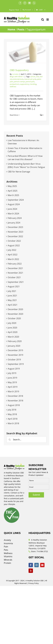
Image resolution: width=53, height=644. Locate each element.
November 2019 (15, 355)
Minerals (8, 560)
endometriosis (18, 79)
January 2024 (14, 223)
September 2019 (16, 364)
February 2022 (15, 264)
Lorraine (15, 74)
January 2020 (14, 346)
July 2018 (12, 410)
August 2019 (14, 369)
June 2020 (12, 328)
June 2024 (12, 209)
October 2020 (14, 318)
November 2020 (15, 314)
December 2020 (15, 309)
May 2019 (12, 382)
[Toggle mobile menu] (48, 20)
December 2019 (15, 350)
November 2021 (15, 273)
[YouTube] (42, 565)
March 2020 (13, 337)
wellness (13, 87)
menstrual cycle (30, 79)
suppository (24, 84)
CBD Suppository (19, 70)
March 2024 (13, 214)
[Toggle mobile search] (43, 20)
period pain (30, 82)
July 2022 (12, 250)
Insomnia (8, 543)
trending (33, 84)
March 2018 (13, 423)
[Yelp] (31, 571)
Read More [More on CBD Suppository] (14, 115)
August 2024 (14, 204)
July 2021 (12, 291)
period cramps (19, 82)
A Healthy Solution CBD (35, 581)
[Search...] (26, 440)
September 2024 (16, 200)
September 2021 (16, 282)
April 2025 (13, 191)
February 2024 (15, 218)
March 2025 (13, 195)
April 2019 (13, 387)
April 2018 (13, 419)
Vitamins (8, 556)
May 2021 (12, 300)
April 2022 (13, 255)
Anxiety (7, 540)
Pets (6, 550)
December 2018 (15, 396)
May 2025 (12, 186)
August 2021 (14, 286)
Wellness (8, 553)
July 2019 (12, 373)
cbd (37, 77)
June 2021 (12, 296)
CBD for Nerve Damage (19, 172)
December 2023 (15, 227)
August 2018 (14, 405)
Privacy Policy (34, 583)
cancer (33, 77)
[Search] (10, 440)
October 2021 (14, 277)
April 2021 (13, 305)
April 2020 (13, 332)
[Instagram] (37, 565)
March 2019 (13, 391)
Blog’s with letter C (17, 77)
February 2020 (15, 341)
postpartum (14, 84)
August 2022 (14, 245)
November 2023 (15, 232)
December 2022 (15, 236)
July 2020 (12, 323)
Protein (7, 563)
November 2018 (15, 401)
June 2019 (12, 378)
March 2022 (13, 259)
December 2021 (15, 268)
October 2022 (14, 241)
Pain (6, 547)
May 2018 (12, 414)
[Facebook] (31, 565)
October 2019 (14, 360)
